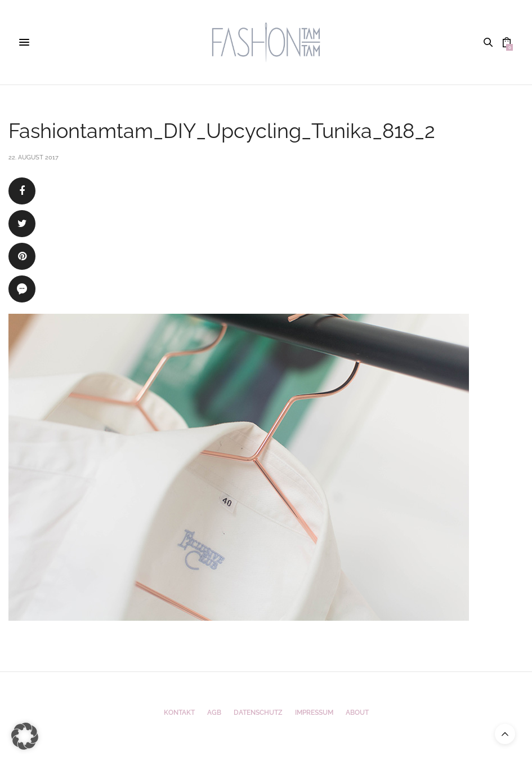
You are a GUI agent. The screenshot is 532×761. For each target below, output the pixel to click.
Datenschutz (258, 713)
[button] (25, 736)
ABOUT (357, 713)
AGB (214, 713)
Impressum (314, 713)
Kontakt (179, 713)
